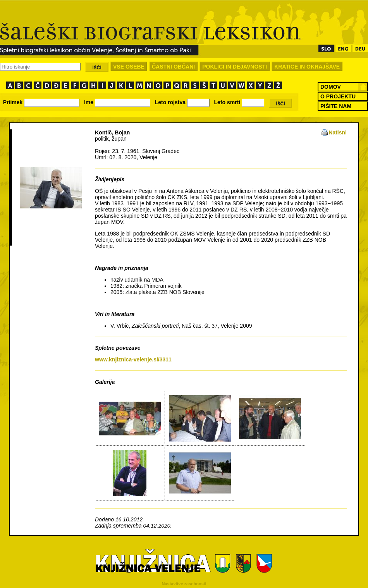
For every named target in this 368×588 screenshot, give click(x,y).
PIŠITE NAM (336, 106)
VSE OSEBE (129, 67)
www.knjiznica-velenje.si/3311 (133, 359)
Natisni (338, 132)
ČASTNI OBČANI (173, 67)
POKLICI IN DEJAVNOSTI (235, 67)
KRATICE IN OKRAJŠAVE (307, 67)
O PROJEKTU (338, 96)
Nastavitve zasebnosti (184, 584)
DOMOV (331, 87)
